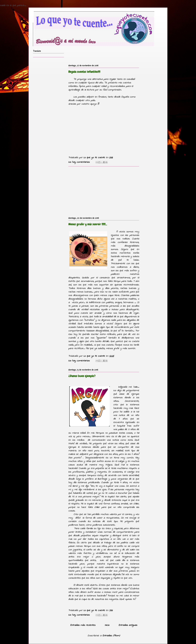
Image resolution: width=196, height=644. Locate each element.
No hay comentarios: (79, 162)
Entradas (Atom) (111, 636)
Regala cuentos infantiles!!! (84, 72)
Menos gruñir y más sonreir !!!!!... (88, 224)
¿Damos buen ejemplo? (82, 376)
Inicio (107, 625)
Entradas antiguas (128, 625)
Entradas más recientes (83, 625)
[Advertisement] (104, 191)
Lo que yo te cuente (95, 158)
